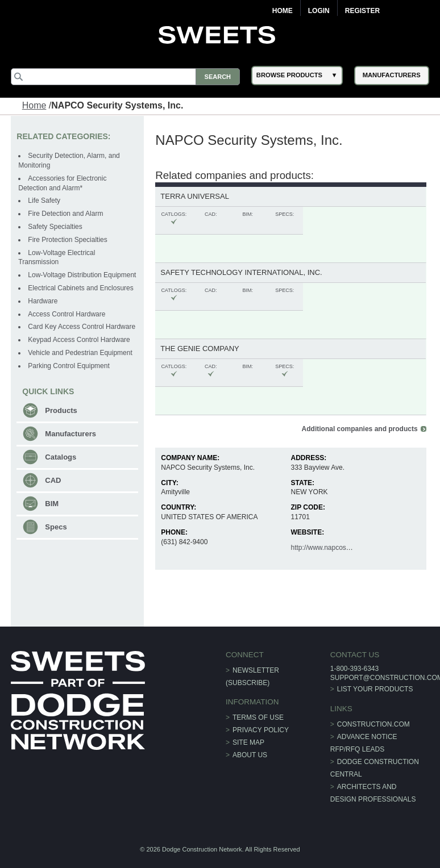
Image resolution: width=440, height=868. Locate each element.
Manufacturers (70, 434)
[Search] (125, 77)
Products (61, 410)
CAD (53, 480)
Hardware (43, 301)
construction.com (373, 724)
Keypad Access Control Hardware (79, 340)
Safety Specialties (55, 227)
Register (362, 11)
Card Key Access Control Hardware (82, 327)
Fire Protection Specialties (67, 240)
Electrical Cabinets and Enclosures (80, 288)
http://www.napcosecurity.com (335, 548)
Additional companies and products (360, 429)
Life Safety (44, 201)
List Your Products (375, 689)
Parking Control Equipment (69, 366)
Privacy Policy (261, 730)
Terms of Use (258, 717)
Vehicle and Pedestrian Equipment (80, 353)
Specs (56, 527)
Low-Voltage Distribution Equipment (82, 275)
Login (319, 11)
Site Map (248, 742)
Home (283, 11)
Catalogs (61, 457)
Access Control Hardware (67, 314)
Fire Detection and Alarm (65, 214)
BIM (52, 504)
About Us (250, 755)
